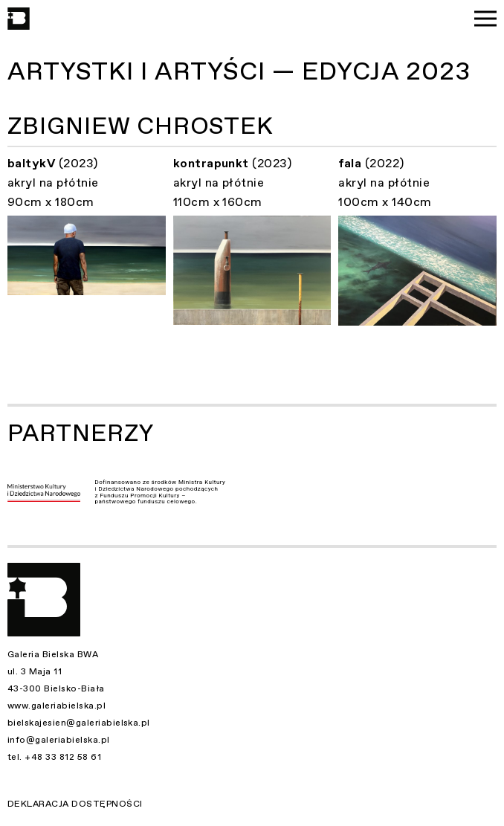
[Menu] (485, 19)
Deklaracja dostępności (75, 804)
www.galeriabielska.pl (56, 706)
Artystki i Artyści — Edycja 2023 (239, 72)
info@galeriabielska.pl (59, 740)
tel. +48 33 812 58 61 (54, 757)
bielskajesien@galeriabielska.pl (79, 723)
